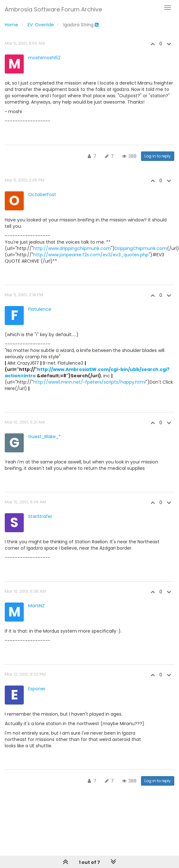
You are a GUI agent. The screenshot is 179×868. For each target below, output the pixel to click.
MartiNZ (36, 606)
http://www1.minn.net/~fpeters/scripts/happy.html (89, 382)
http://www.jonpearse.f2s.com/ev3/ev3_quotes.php (91, 255)
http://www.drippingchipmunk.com (72, 248)
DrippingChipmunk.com (141, 248)
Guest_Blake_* (45, 437)
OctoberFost (42, 195)
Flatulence (40, 309)
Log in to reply (158, 156)
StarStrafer (40, 516)
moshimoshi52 (44, 58)
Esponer (37, 689)
